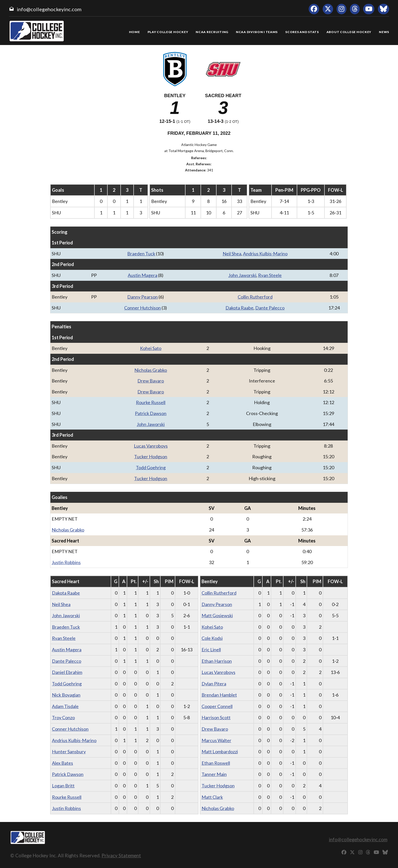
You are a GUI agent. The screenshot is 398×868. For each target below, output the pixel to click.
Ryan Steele (270, 275)
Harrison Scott (216, 717)
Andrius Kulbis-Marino (265, 254)
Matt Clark (212, 797)
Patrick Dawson (151, 413)
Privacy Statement (121, 855)
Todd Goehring (151, 467)
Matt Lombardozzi (220, 752)
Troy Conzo (63, 717)
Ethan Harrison (217, 661)
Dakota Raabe (239, 308)
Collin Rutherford (255, 297)
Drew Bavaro (151, 381)
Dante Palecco (270, 308)
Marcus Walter (216, 740)
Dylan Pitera (214, 684)
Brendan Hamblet (219, 695)
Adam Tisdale (65, 706)
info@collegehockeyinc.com (49, 9)
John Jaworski (242, 275)
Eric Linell (211, 650)
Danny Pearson (143, 297)
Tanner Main (214, 774)
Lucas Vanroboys (151, 446)
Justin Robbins (66, 562)
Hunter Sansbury (69, 752)
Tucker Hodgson (151, 457)
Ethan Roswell (216, 763)
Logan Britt (63, 786)
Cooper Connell (217, 706)
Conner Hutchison (143, 308)
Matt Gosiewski (217, 615)
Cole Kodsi (212, 638)
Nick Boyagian (66, 695)
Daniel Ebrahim (67, 672)
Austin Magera (143, 275)
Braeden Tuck (141, 254)
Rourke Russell (151, 402)
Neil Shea (232, 254)
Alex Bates (62, 763)
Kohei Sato (151, 348)
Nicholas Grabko (151, 370)
